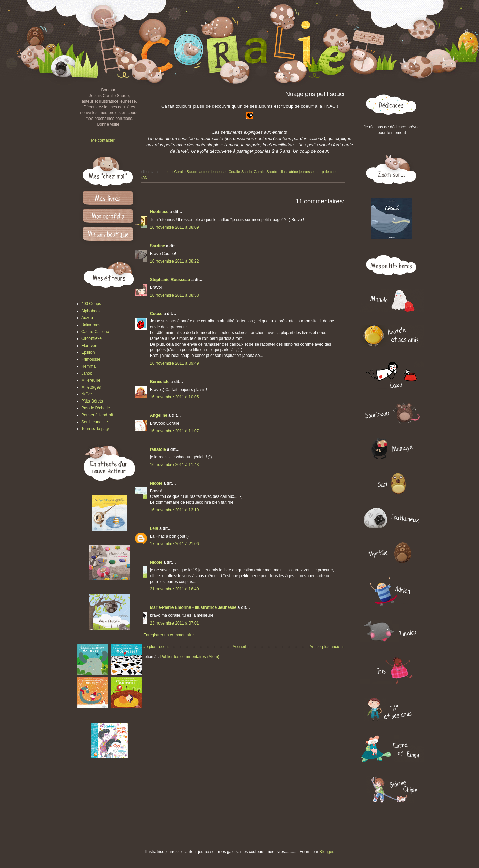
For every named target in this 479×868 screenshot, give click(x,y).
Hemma (88, 366)
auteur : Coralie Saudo (179, 172)
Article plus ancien (326, 647)
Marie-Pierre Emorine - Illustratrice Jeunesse (193, 607)
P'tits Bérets (92, 401)
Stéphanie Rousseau (170, 280)
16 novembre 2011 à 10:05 (174, 397)
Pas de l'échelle (96, 408)
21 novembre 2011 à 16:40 (174, 589)
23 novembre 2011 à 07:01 (174, 623)
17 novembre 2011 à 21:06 (174, 544)
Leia (154, 528)
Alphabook (91, 311)
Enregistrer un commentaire (168, 635)
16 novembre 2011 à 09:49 (174, 363)
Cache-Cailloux (95, 332)
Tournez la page (96, 429)
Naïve (87, 394)
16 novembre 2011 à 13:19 (174, 510)
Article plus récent (153, 647)
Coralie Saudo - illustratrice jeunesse (284, 172)
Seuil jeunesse (95, 422)
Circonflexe (92, 338)
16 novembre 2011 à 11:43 (174, 465)
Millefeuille (91, 380)
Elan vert (89, 346)
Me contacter (103, 140)
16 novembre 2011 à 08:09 (174, 227)
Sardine (158, 246)
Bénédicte (160, 382)
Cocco (156, 314)
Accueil (239, 647)
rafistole (158, 449)
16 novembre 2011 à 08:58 (174, 295)
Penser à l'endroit (97, 415)
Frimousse (91, 359)
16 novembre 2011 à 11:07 (174, 431)
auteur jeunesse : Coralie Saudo (226, 172)
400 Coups (91, 304)
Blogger (326, 852)
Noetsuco (159, 212)
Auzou (87, 318)
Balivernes (91, 325)
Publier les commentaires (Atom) (190, 657)
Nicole (156, 483)
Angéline (159, 415)
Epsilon (88, 352)
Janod (87, 373)
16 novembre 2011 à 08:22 (174, 261)
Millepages (91, 387)
